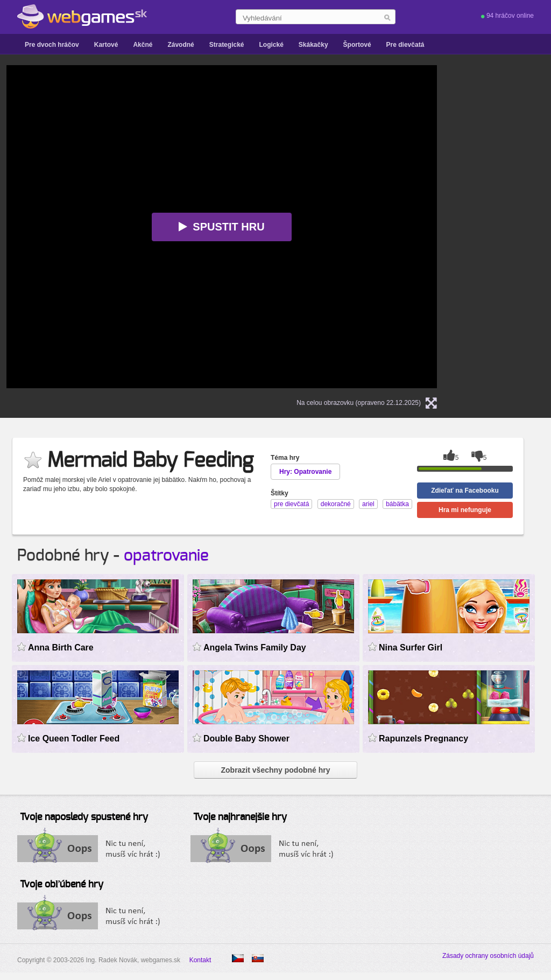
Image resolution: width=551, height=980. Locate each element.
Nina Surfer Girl (411, 647)
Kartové (106, 45)
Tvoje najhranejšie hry (240, 817)
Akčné (143, 45)
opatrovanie (166, 556)
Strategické (227, 45)
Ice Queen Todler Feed (74, 738)
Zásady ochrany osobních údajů (488, 956)
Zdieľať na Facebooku (465, 491)
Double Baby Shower (246, 738)
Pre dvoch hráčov (52, 45)
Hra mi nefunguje (465, 510)
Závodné (181, 45)
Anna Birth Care (61, 647)
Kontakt (200, 960)
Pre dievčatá (405, 45)
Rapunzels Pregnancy (423, 738)
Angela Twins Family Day (255, 647)
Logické (271, 45)
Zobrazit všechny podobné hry (275, 770)
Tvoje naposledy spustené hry (84, 817)
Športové (357, 45)
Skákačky (313, 45)
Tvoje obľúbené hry (62, 885)
